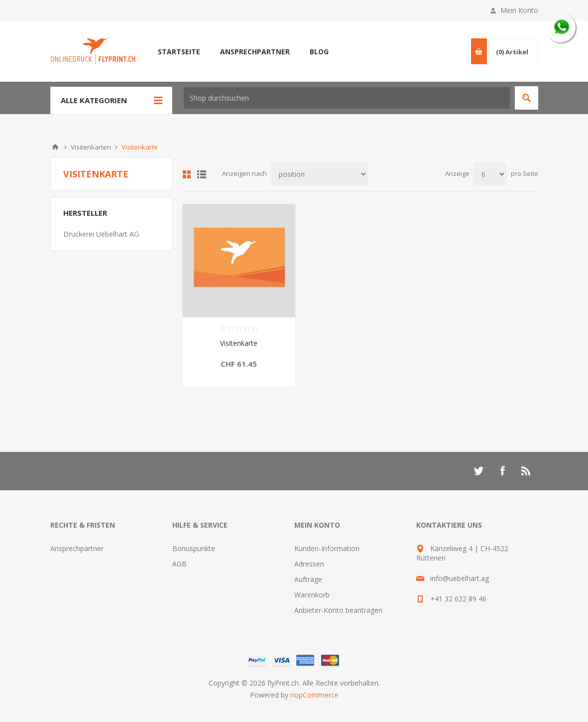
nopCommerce (314, 695)
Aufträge (308, 579)
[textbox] (347, 98)
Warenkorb (312, 595)
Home (55, 147)
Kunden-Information (327, 548)
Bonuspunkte (194, 548)
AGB (179, 564)
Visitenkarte (239, 343)
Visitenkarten (91, 147)
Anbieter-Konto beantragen (338, 610)
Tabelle (187, 174)
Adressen (309, 564)
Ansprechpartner (77, 548)
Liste (202, 174)
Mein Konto (519, 10)
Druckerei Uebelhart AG (101, 234)
